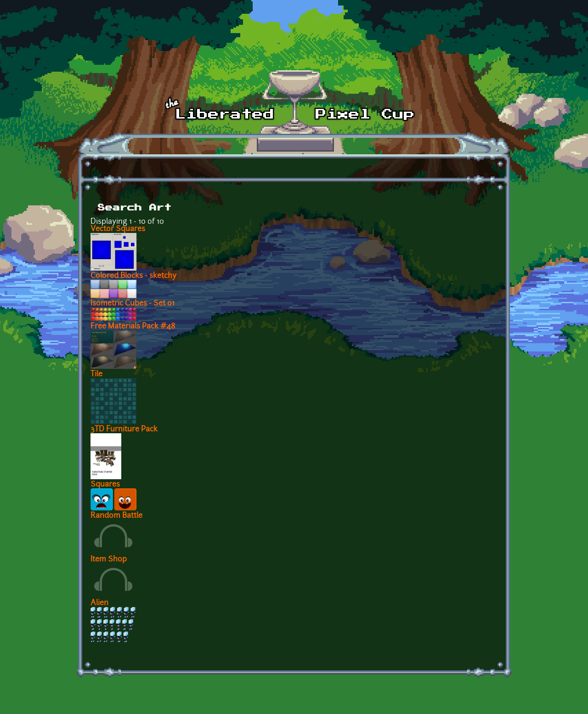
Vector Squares (118, 229)
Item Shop (109, 560)
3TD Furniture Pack (124, 430)
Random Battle (116, 516)
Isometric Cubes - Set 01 (133, 304)
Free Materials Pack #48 (133, 327)
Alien (99, 603)
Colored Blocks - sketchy (133, 276)
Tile (96, 374)
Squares (105, 485)
